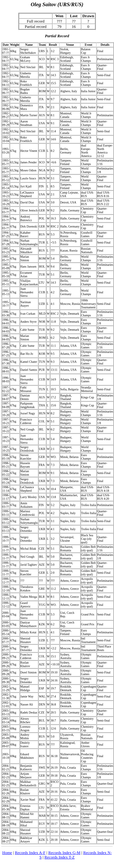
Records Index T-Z (60, 857)
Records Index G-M (64, 853)
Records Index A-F (30, 853)
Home (7, 853)
